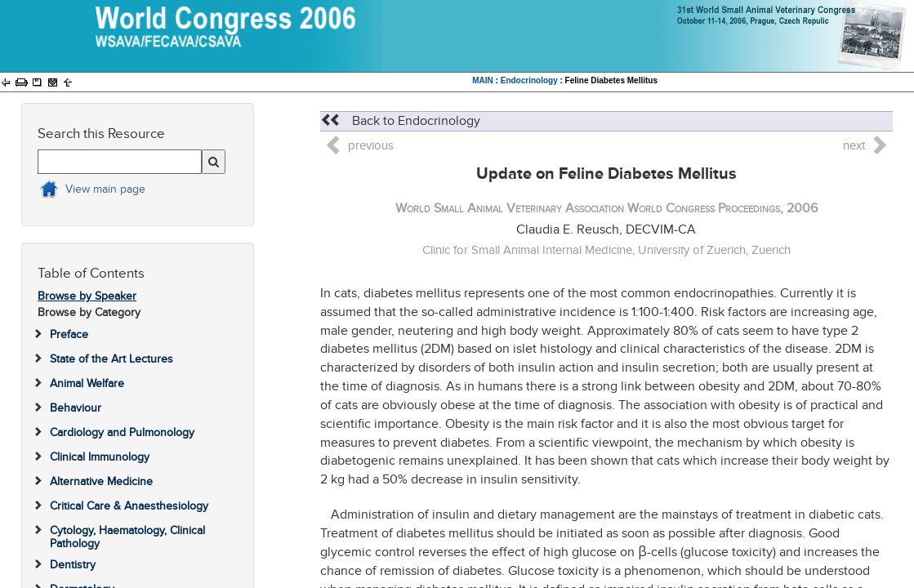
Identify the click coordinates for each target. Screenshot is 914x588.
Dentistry (73, 565)
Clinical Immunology (100, 457)
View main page (105, 189)
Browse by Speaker (87, 296)
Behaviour (76, 408)
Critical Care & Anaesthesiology (129, 506)
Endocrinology (529, 80)
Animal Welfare (87, 383)
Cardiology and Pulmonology (122, 432)
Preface (69, 334)
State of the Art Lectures (111, 359)
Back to (400, 121)
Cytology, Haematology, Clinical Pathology (127, 537)
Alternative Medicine (101, 481)
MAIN (483, 80)
